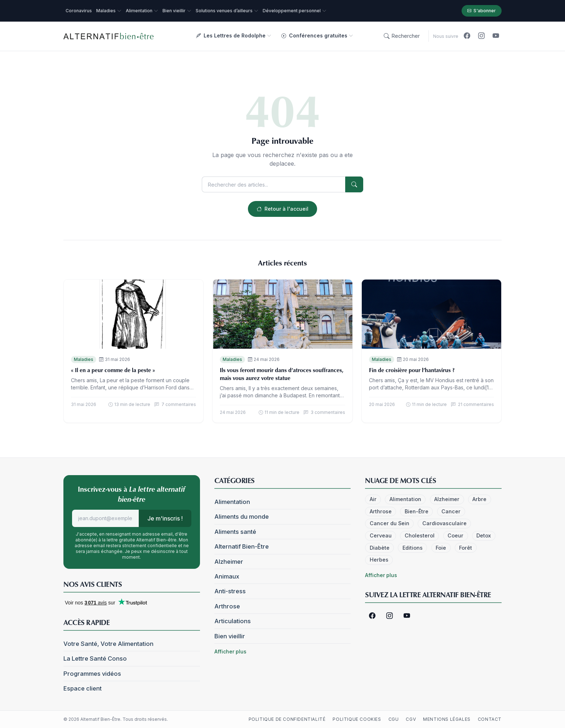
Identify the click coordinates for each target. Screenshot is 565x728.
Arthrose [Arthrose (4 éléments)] (381, 511)
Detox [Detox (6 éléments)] (484, 535)
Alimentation (232, 502)
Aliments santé (235, 532)
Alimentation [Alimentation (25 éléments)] (405, 499)
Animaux (227, 576)
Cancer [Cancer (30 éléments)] (451, 511)
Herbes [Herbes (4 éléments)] (379, 560)
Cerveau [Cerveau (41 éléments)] (381, 535)
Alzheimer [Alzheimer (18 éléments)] (447, 499)
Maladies (84, 359)
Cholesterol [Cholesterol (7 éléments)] (420, 535)
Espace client (83, 688)
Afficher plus (230, 651)
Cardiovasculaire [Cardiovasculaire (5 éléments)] (444, 523)
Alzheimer (229, 562)
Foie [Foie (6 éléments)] (441, 548)
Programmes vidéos (92, 674)
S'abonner (482, 11)
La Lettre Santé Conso (95, 658)
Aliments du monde (242, 517)
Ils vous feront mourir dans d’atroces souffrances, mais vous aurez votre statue (282, 374)
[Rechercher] (402, 36)
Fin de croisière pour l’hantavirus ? (412, 370)
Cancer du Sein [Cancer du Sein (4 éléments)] (390, 523)
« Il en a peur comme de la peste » (113, 370)
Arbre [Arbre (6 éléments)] (479, 499)
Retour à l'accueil (282, 209)
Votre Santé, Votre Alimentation (108, 644)
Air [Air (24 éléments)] (373, 499)
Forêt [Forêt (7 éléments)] (466, 548)
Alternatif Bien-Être (242, 546)
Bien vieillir (230, 636)
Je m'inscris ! (165, 518)
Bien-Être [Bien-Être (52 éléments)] (417, 511)
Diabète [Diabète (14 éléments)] (380, 548)
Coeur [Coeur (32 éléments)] (455, 535)
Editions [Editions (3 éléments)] (413, 548)
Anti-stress (230, 591)
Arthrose (227, 606)
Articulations (233, 621)
